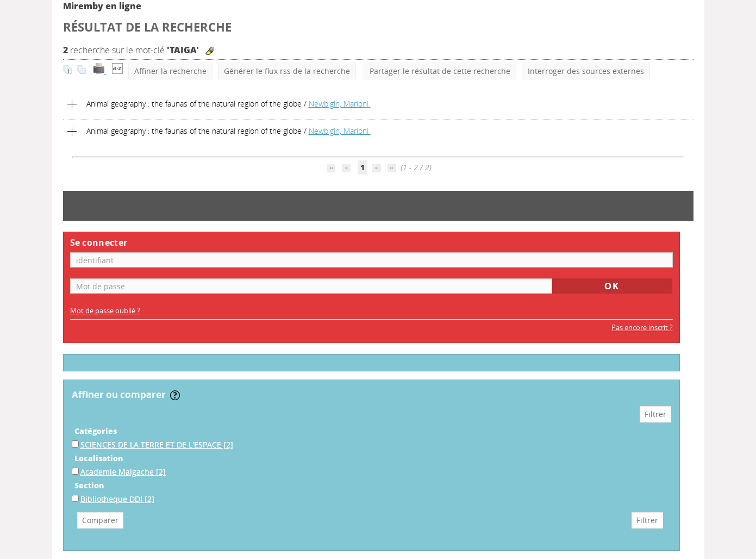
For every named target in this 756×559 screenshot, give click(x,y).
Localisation (99, 458)
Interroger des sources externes (586, 71)
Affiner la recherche (170, 71)
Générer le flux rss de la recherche (287, 71)
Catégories (96, 431)
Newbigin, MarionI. (340, 104)
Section (89, 485)
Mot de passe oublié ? (105, 311)
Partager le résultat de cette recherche (440, 71)
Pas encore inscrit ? (642, 328)
